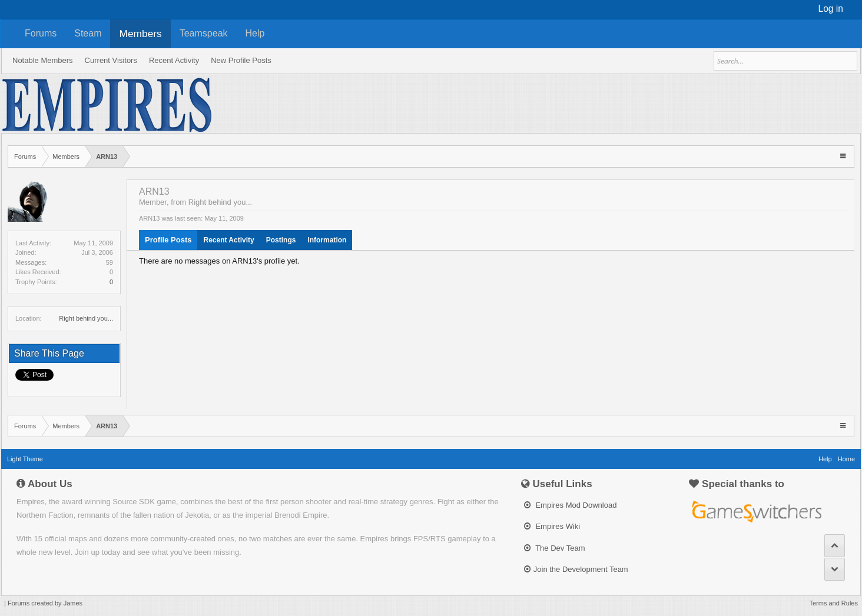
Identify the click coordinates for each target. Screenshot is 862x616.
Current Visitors (111, 60)
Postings (281, 240)
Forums (41, 33)
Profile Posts (168, 240)
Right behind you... (86, 318)
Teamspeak (204, 33)
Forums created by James (45, 603)
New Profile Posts (241, 60)
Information (327, 240)
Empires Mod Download (571, 505)
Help (255, 33)
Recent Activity (228, 240)
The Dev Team (555, 548)
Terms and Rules (833, 603)
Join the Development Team (576, 569)
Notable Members (43, 60)
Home (846, 459)
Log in (831, 9)
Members (140, 34)
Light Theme (25, 459)
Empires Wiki (552, 526)
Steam (88, 33)
